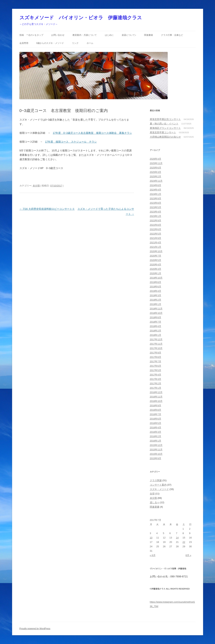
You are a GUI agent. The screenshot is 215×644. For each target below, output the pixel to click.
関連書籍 (149, 35)
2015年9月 (156, 458)
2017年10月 (156, 348)
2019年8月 (156, 282)
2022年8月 (156, 225)
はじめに (109, 35)
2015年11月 (156, 450)
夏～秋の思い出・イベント (164, 124)
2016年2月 (156, 436)
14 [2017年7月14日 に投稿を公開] (177, 538)
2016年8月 (156, 410)
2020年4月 (156, 265)
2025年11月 (156, 163)
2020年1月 (156, 273)
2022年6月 (156, 229)
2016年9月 (156, 406)
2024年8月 (156, 185)
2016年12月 (156, 392)
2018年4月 (156, 326)
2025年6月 (156, 168)
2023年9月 (156, 198)
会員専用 (24, 43)
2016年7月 (156, 414)
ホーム (90, 43)
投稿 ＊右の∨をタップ (31, 35)
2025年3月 (156, 172)
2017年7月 (156, 361)
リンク (75, 43)
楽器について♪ (129, 35)
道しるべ (155, 502)
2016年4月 (156, 428)
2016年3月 (156, 432)
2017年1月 (156, 388)
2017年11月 (156, 344)
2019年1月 (156, 304)
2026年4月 (156, 159)
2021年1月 (156, 247)
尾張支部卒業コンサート (163, 132)
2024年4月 (156, 190)
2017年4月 (156, 375)
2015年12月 (156, 445)
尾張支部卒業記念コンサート (165, 119)
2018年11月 (156, 309)
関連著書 (155, 507)
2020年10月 (156, 251)
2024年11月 (156, 181)
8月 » (188, 555)
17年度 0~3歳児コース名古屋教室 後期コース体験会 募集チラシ (92, 133)
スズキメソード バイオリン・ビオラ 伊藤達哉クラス (81, 18)
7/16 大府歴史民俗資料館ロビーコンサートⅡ (47, 209)
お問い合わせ (58, 35)
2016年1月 (156, 441)
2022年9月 (156, 221)
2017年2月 (156, 383)
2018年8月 (156, 317)
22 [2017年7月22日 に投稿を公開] (184, 542)
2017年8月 (156, 357)
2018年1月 (156, 335)
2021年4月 (156, 243)
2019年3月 (156, 295)
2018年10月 (156, 313)
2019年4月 (156, 291)
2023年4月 (156, 212)
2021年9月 (156, 238)
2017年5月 (156, 370)
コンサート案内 (158, 485)
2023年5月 (156, 207)
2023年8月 (156, 203)
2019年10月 (156, 278)
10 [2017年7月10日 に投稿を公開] (151, 538)
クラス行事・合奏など (172, 35)
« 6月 (153, 555)
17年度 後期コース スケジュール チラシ (71, 142)
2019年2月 (156, 300)
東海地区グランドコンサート (165, 128)
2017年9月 (156, 353)
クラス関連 (156, 480)
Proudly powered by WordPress (35, 629)
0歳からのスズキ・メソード (50, 43)
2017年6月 (156, 366)
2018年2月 (156, 331)
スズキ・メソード (159, 489)
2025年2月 (156, 176)
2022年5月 (156, 234)
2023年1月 (156, 216)
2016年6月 (156, 419)
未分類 (36, 186)
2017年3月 (156, 379)
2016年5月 (156, 423)
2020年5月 (156, 260)
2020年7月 (156, 256)
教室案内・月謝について (85, 35)
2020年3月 (156, 269)
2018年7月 (156, 322)
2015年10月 (156, 454)
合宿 (152, 494)
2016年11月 (156, 397)
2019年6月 (156, 287)
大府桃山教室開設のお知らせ (165, 137)
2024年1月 (156, 194)
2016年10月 (156, 401)
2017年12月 (156, 339)
